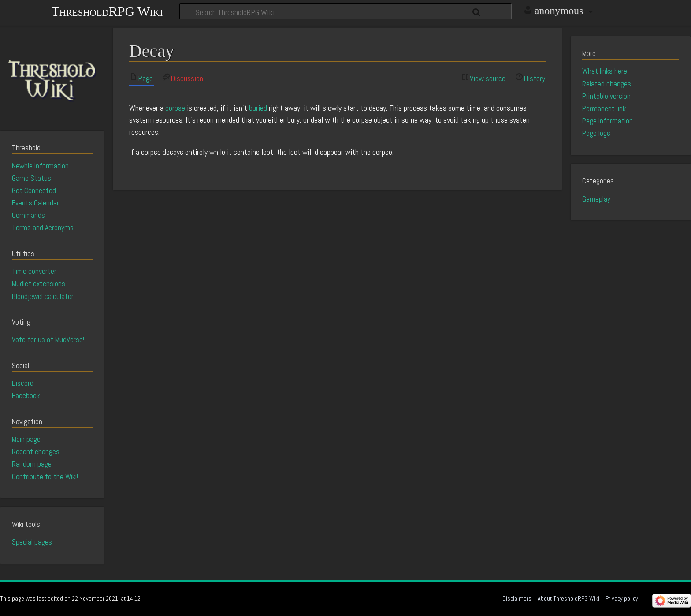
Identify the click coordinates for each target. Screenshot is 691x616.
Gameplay (596, 199)
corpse (175, 108)
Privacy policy (622, 598)
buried (258, 108)
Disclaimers (517, 598)
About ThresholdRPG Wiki (568, 598)
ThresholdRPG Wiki (107, 10)
